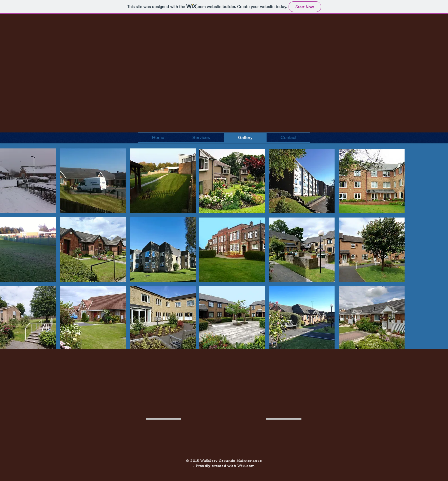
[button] (93, 181)
